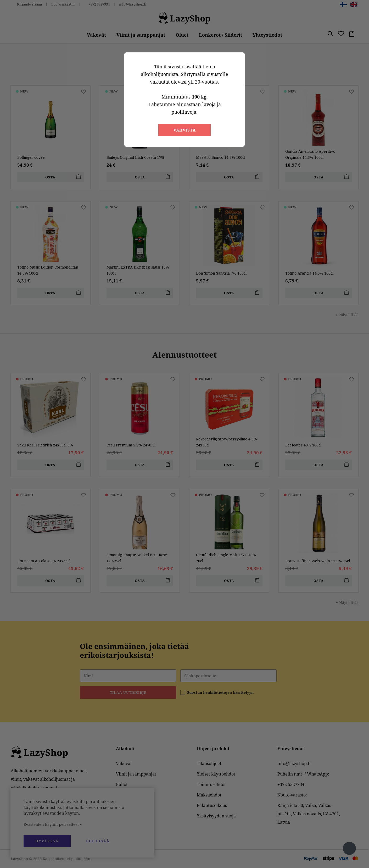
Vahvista (185, 130)
